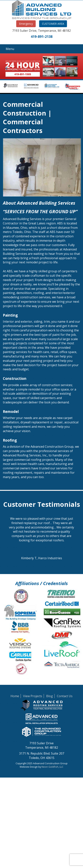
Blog (50, 696)
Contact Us (65, 696)
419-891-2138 (42, 36)
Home (15, 696)
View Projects (33, 696)
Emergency (26, 24)
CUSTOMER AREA (53, 24)
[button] (6, 66)
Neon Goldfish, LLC (52, 767)
